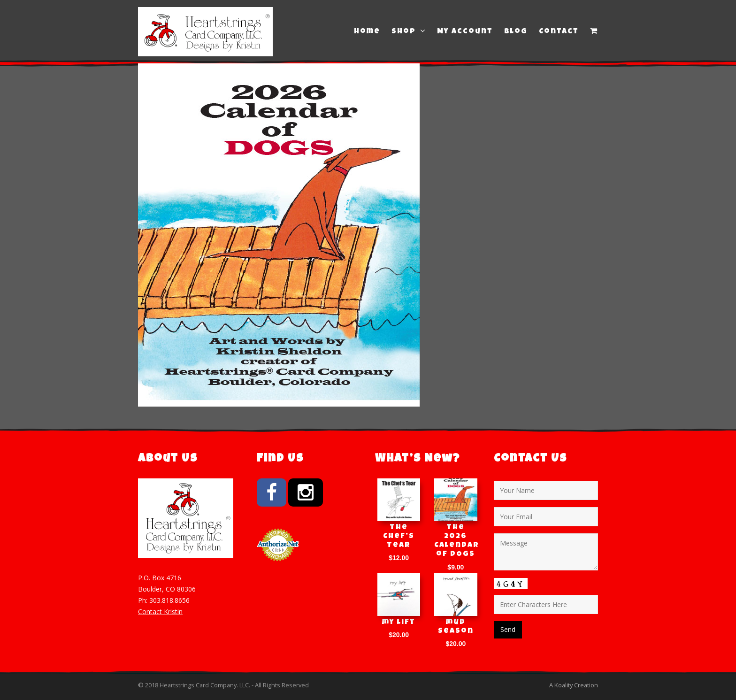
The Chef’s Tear (399, 537)
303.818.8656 (169, 600)
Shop (409, 31)
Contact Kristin (160, 612)
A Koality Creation (574, 685)
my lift (399, 623)
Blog (516, 32)
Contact (559, 32)
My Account (465, 32)
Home (367, 32)
